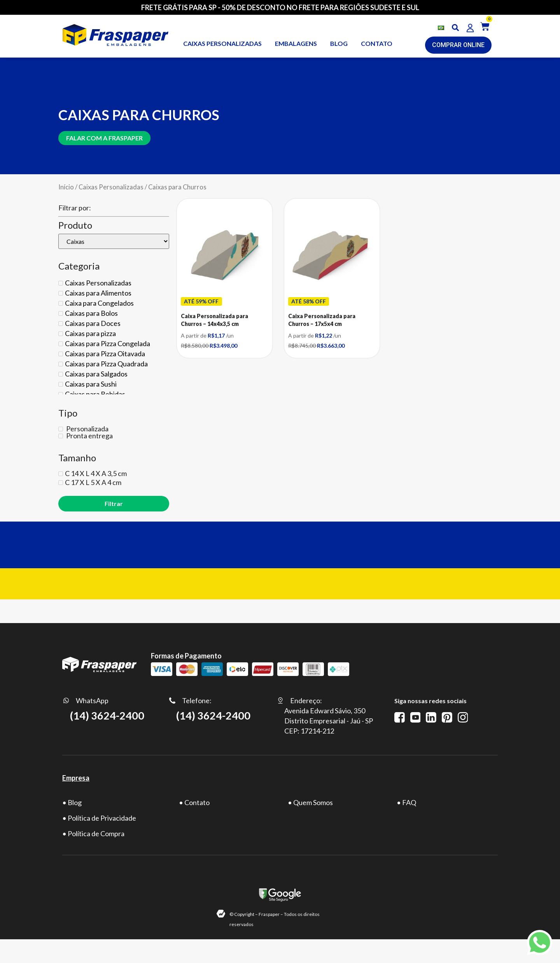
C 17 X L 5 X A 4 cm (93, 482)
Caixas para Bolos (91, 313)
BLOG (339, 43)
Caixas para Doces (93, 323)
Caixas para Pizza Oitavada (105, 354)
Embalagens (296, 43)
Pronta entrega (89, 436)
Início (66, 187)
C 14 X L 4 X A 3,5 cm (96, 473)
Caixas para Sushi (91, 384)
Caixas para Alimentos (98, 293)
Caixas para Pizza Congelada (108, 343)
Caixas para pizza (90, 333)
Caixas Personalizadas (111, 187)
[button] (456, 28)
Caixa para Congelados (99, 303)
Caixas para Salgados (96, 374)
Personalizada (87, 429)
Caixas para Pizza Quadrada (106, 364)
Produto (75, 225)
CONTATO (377, 43)
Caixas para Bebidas (95, 394)
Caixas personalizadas (222, 43)
